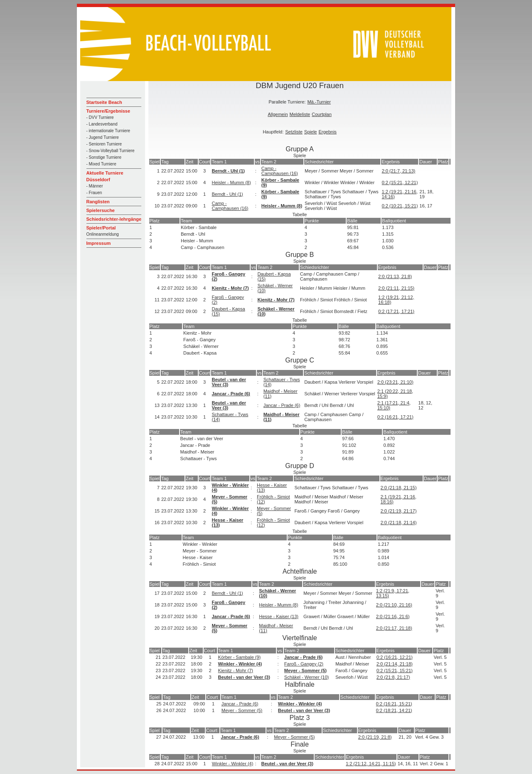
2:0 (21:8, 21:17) (393, 677)
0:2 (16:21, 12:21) (395, 657)
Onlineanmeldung (103, 234)
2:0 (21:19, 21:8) (375, 737)
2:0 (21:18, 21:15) (399, 488)
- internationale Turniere (108, 131)
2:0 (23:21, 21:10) (395, 382)
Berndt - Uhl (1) (228, 171)
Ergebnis (327, 132)
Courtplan (322, 114)
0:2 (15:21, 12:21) (400, 182)
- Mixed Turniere (101, 164)
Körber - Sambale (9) (240, 657)
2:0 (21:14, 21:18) (395, 664)
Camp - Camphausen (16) (280, 171)
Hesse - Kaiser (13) (279, 616)
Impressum (99, 243)
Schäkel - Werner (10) (307, 677)
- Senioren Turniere (104, 144)
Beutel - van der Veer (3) (244, 677)
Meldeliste (300, 114)
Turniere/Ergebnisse (108, 111)
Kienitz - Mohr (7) (230, 288)
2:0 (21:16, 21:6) (393, 616)
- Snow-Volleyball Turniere (111, 151)
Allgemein (278, 114)
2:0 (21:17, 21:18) (394, 628)
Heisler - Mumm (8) (231, 182)
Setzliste (294, 132)
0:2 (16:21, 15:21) (394, 704)
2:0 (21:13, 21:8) (395, 276)
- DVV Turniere (100, 117)
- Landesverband (102, 124)
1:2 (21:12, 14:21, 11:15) (371, 764)
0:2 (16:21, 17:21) (395, 417)
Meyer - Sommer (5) (305, 670)
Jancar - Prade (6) (231, 394)
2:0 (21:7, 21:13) (398, 171)
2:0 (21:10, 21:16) (394, 605)
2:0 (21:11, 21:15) (396, 288)
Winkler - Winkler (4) (240, 664)
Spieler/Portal (101, 228)
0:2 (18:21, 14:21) (394, 710)
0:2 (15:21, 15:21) (395, 670)
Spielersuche (101, 210)
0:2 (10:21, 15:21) (400, 206)
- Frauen (94, 193)
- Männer (95, 186)
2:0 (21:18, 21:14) (399, 523)
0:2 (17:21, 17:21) (396, 311)
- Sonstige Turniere (104, 157)
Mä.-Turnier (319, 102)
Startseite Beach (104, 102)
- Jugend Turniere (103, 137)
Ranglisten (98, 202)
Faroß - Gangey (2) (304, 664)
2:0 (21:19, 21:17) (399, 511)
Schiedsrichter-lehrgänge (114, 219)
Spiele (311, 132)
